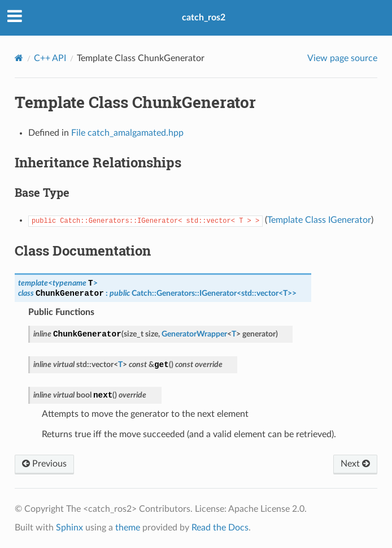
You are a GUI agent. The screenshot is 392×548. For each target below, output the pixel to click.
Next (355, 464)
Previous (44, 464)
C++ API (50, 58)
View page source (342, 58)
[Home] (19, 58)
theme (128, 528)
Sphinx (69, 528)
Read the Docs (220, 528)
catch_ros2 (204, 18)
